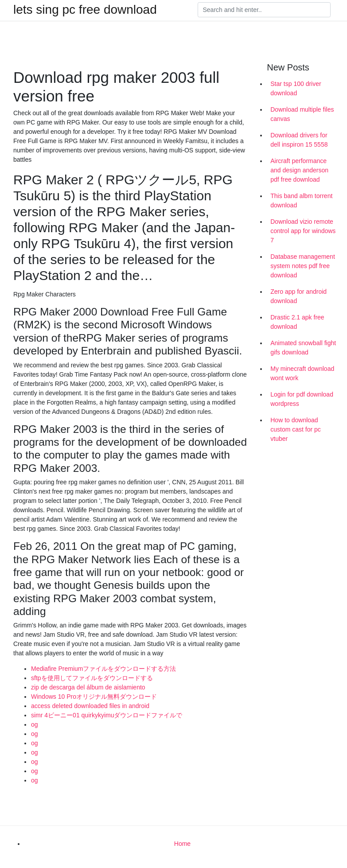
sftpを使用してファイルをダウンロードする (92, 678)
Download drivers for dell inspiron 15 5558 (299, 140)
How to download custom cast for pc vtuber (296, 429)
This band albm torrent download (301, 200)
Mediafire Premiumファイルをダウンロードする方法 (103, 669)
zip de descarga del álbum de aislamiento (88, 687)
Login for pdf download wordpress (302, 399)
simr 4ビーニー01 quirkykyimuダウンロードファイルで (107, 715)
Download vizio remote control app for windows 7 (303, 231)
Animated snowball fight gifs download (303, 348)
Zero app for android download (298, 296)
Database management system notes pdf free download (303, 266)
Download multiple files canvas (302, 114)
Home (182, 844)
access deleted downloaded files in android (90, 706)
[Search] (264, 10)
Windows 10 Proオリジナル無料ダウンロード (94, 697)
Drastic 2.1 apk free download (297, 322)
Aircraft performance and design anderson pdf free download (299, 170)
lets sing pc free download (85, 10)
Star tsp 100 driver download (296, 88)
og (35, 724)
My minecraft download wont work (302, 373)
